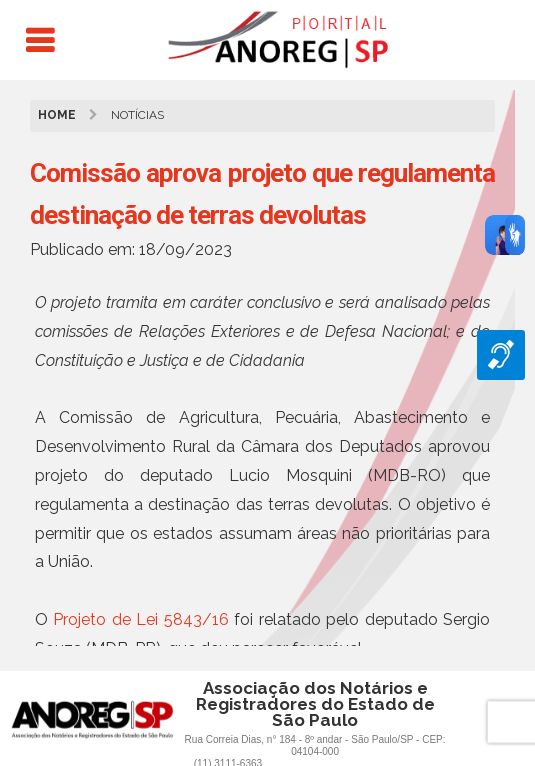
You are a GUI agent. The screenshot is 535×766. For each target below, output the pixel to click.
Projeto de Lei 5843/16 (140, 619)
